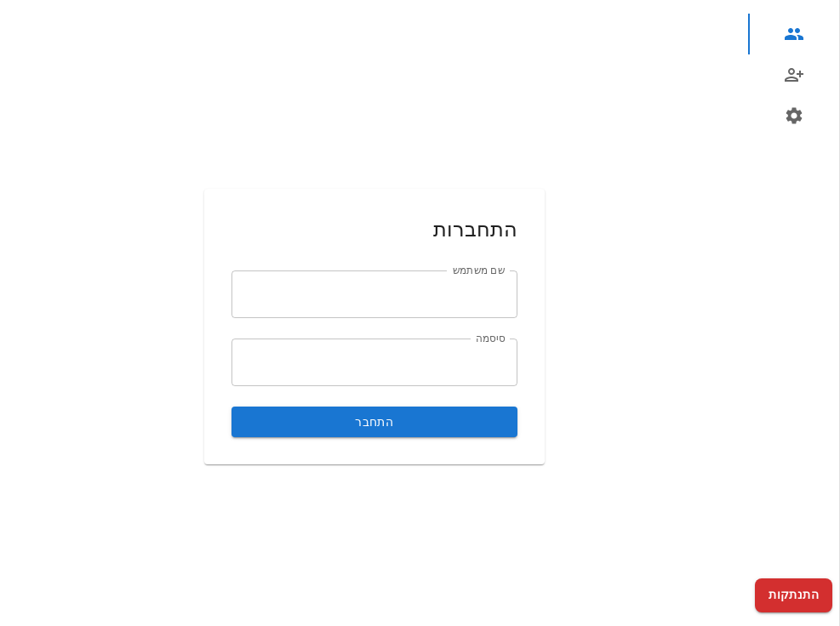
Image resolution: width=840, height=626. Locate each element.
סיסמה (490, 338)
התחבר (374, 422)
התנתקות (794, 595)
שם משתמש (479, 270)
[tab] (794, 34)
